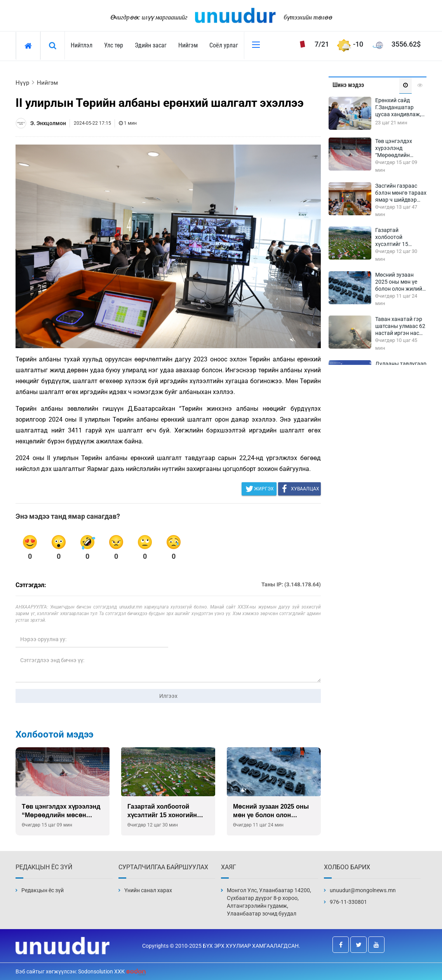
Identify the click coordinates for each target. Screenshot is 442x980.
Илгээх (168, 696)
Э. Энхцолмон (48, 123)
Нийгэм (188, 45)
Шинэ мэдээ (348, 85)
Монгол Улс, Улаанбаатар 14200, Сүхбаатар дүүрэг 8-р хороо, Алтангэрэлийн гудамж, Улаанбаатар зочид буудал (269, 902)
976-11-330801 (348, 902)
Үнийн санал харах (148, 890)
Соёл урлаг (224, 45)
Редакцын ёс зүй (43, 890)
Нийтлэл (82, 45)
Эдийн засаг (151, 45)
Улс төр (114, 45)
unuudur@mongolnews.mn (363, 890)
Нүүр (22, 83)
